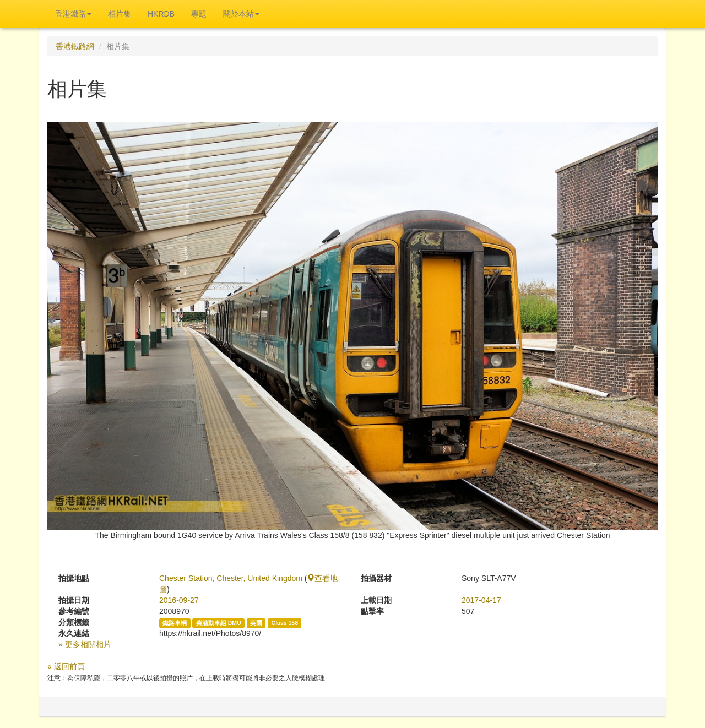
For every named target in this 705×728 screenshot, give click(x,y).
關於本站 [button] (241, 14)
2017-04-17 (481, 600)
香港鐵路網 (75, 46)
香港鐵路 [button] (73, 14)
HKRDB (161, 14)
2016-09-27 (179, 600)
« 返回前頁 (66, 666)
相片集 (120, 14)
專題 (199, 14)
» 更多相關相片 (85, 644)
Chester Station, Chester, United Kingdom (231, 578)
